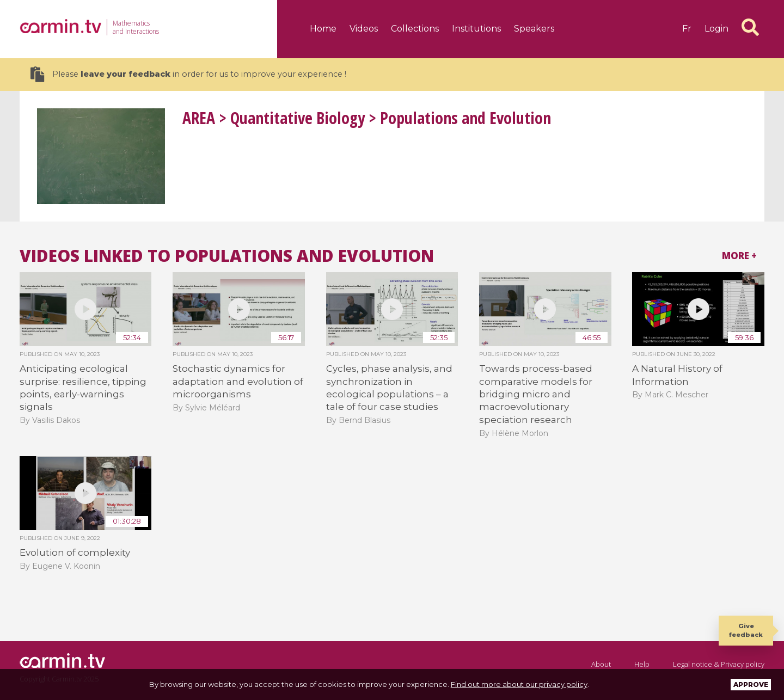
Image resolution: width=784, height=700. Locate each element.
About (601, 664)
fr (687, 29)
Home (323, 29)
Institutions (476, 29)
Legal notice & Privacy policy (719, 664)
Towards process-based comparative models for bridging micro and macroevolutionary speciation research (536, 394)
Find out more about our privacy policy (519, 684)
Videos (364, 29)
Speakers (534, 29)
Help (642, 664)
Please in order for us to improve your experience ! (188, 74)
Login (716, 29)
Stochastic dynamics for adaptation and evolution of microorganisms (238, 381)
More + (739, 256)
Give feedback (746, 630)
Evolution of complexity (75, 552)
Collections (415, 29)
